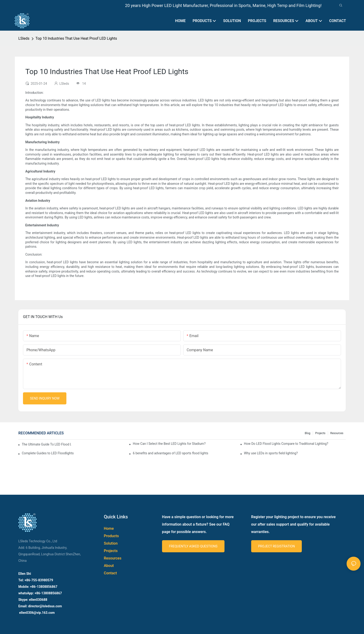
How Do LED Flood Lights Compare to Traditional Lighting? (286, 444)
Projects (320, 433)
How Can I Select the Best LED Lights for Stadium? (169, 444)
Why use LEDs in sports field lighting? (271, 453)
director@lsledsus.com (45, 606)
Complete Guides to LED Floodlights (48, 453)
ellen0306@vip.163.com (37, 613)
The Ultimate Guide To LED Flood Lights (46, 444)
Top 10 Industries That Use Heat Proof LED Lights (76, 38)
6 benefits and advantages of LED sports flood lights (171, 453)
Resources (337, 433)
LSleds (24, 38)
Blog (308, 433)
